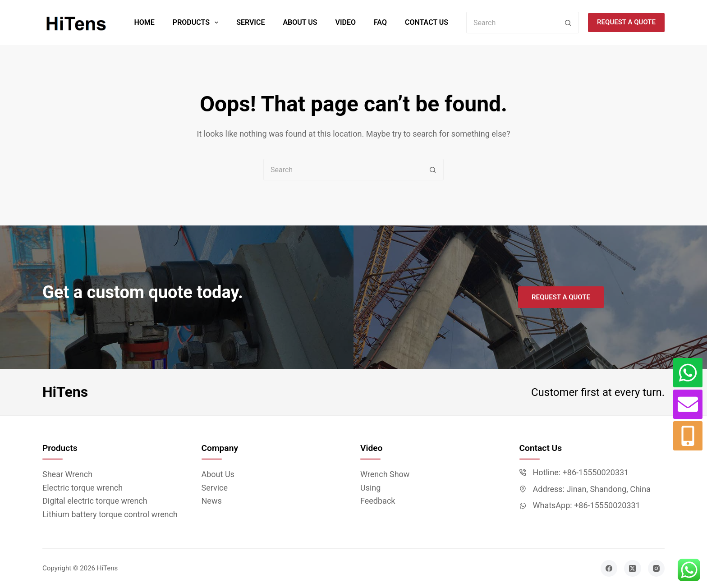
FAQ (380, 22)
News (212, 501)
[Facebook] (609, 569)
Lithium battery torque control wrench (110, 514)
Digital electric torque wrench (95, 501)
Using (370, 488)
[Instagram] (656, 569)
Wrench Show (385, 474)
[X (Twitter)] (633, 569)
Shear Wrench (67, 474)
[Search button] (568, 23)
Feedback (378, 501)
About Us (300, 22)
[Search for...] (512, 23)
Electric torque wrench (83, 488)
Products (197, 23)
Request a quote (626, 22)
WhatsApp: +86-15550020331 (587, 505)
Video (346, 22)
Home (144, 22)
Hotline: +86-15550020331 (581, 472)
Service (250, 22)
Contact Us (427, 22)
